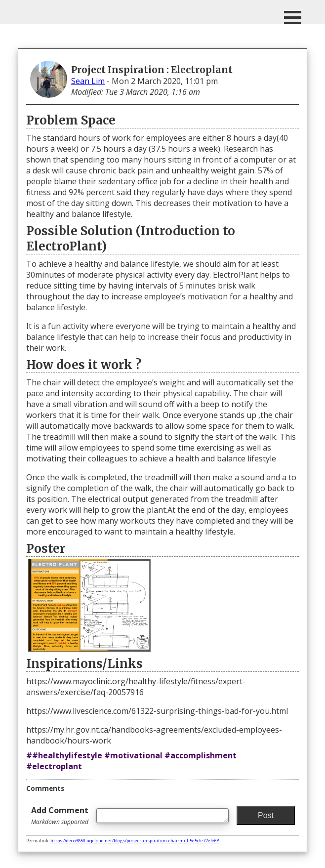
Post (266, 815)
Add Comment (60, 815)
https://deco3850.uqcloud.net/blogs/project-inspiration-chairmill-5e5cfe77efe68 (135, 841)
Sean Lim (88, 81)
